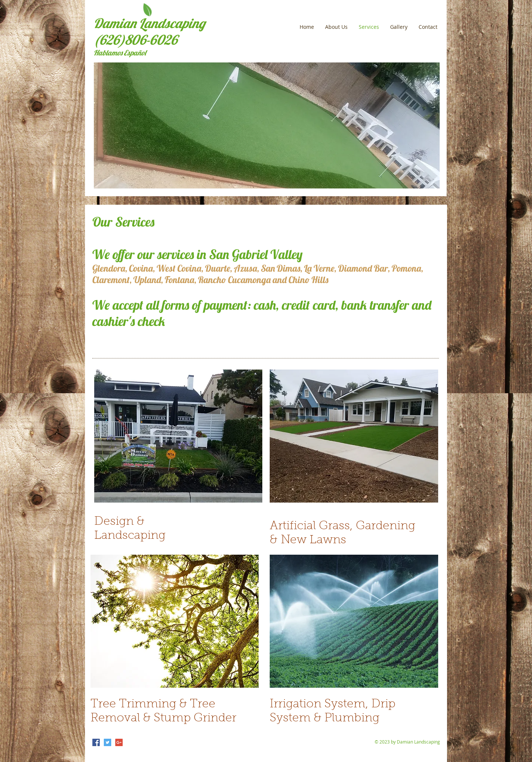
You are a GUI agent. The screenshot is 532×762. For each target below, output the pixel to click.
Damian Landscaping (149, 23)
